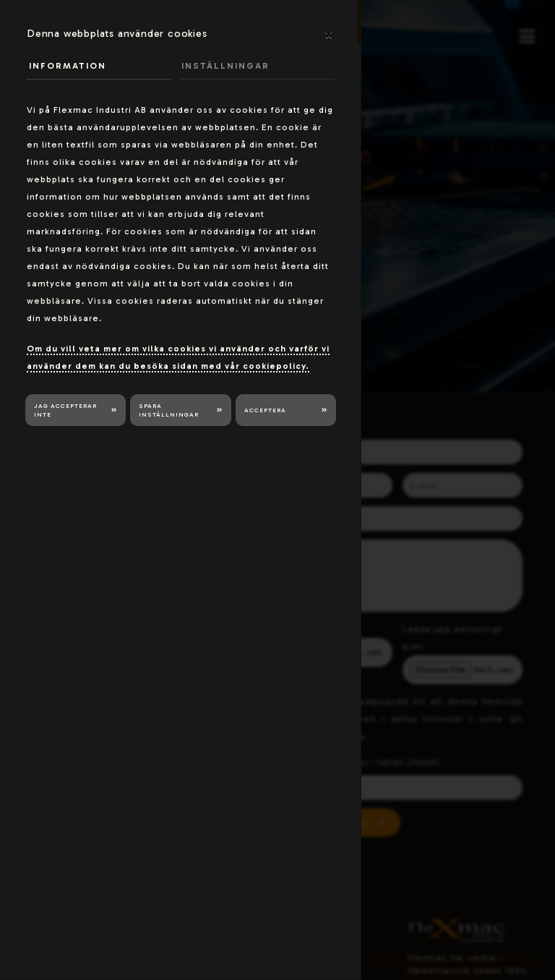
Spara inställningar (169, 410)
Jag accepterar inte (65, 410)
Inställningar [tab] (225, 66)
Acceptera (265, 410)
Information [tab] (68, 66)
